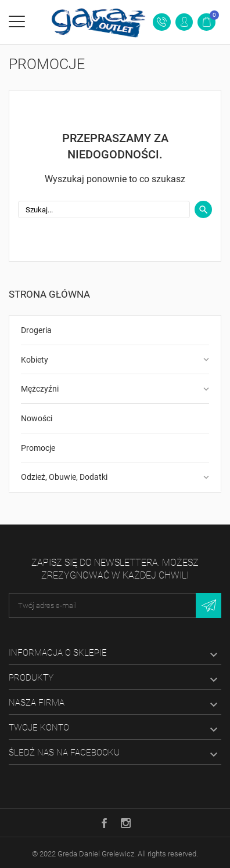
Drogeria (36, 330)
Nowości (37, 418)
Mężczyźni (40, 389)
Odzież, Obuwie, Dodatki (64, 477)
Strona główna (49, 294)
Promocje (38, 448)
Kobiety (35, 360)
